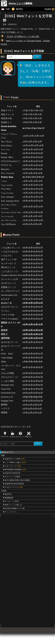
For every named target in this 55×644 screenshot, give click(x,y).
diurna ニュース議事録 (20, 3)
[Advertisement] (27, 544)
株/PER (16, 9)
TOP (5, 9)
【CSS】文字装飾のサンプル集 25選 (22, 36)
